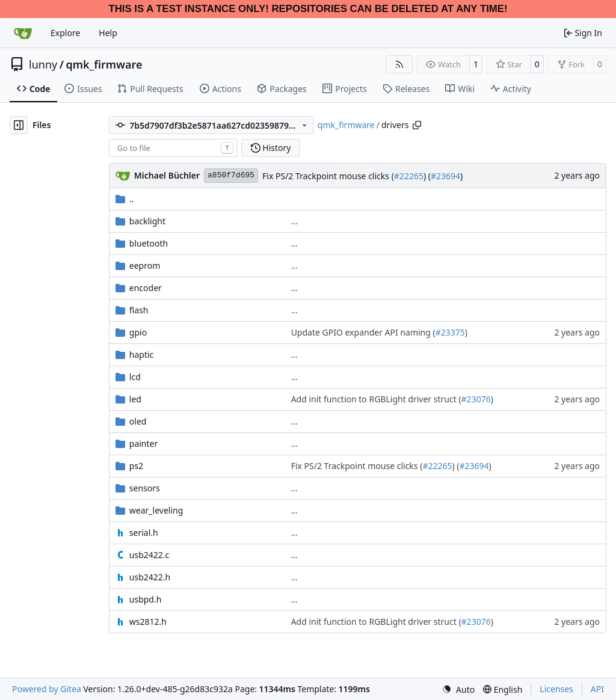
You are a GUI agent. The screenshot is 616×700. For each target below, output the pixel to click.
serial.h (144, 533)
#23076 (476, 399)
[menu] (458, 689)
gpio (138, 332)
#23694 (445, 176)
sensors (145, 488)
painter (143, 444)
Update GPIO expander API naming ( (363, 332)
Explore (65, 33)
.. (125, 199)
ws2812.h (148, 622)
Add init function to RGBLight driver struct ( (376, 399)
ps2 (136, 466)
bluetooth (149, 243)
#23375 (450, 332)
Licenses (556, 689)
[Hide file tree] (19, 125)
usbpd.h (146, 599)
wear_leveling (156, 510)
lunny (43, 64)
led (135, 399)
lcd (135, 377)
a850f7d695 (231, 175)
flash (139, 310)
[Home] (23, 33)
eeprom (145, 266)
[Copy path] (417, 125)
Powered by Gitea (47, 689)
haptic (142, 355)
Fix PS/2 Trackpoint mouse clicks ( (328, 176)
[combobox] (173, 148)
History (271, 148)
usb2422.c (149, 555)
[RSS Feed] (399, 64)
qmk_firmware (104, 64)
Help (108, 33)
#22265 (409, 176)
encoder (146, 288)
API (597, 689)
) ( (427, 176)
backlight (147, 221)
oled (138, 421)
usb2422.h (150, 577)
